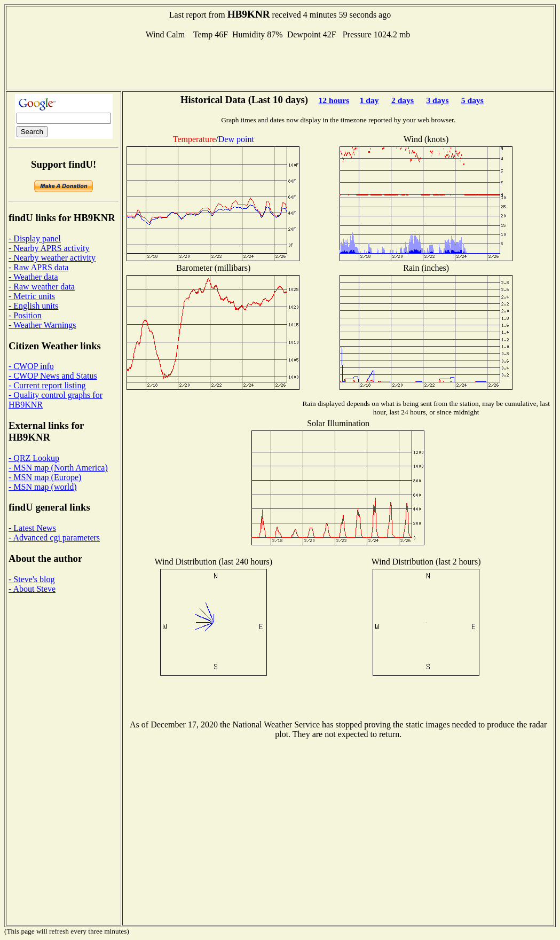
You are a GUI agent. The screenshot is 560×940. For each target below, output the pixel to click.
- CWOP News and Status (53, 376)
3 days (437, 100)
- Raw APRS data (38, 267)
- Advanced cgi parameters (54, 538)
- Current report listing (47, 385)
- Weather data (33, 277)
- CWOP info (31, 366)
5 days (472, 100)
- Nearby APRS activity (49, 248)
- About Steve (32, 589)
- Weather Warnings (42, 325)
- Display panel (35, 238)
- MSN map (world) (43, 487)
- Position (25, 315)
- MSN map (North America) (58, 468)
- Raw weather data (42, 287)
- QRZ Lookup (34, 458)
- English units (33, 306)
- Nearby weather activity (52, 258)
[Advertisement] (280, 64)
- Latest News (32, 528)
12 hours (334, 100)
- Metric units (32, 296)
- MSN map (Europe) (45, 477)
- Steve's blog (31, 579)
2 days (403, 100)
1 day (369, 100)
